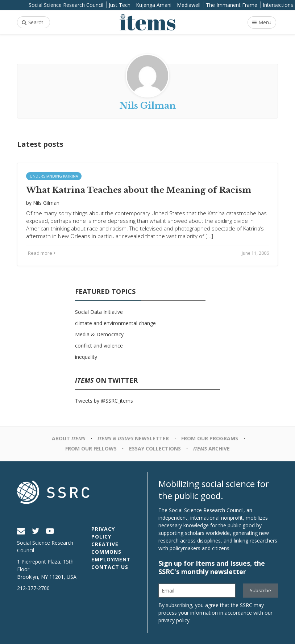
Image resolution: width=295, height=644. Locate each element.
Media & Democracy (99, 334)
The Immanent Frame (232, 5)
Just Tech (120, 5)
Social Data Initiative (99, 312)
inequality (86, 357)
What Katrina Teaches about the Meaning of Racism (139, 190)
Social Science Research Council (66, 5)
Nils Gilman (46, 203)
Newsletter (133, 438)
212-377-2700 (33, 588)
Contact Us (110, 567)
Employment (111, 559)
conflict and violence (99, 346)
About (68, 438)
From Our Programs (210, 438)
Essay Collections (155, 448)
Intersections (278, 5)
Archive (211, 448)
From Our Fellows (91, 448)
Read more (42, 253)
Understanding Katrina (54, 176)
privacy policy (174, 620)
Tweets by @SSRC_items (104, 401)
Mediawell (189, 5)
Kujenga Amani (154, 5)
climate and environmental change (115, 323)
